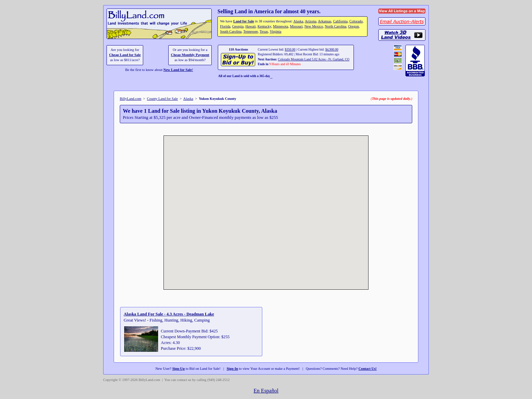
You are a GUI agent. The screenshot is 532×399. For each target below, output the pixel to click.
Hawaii (250, 26)
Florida (225, 26)
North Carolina (336, 26)
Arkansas (325, 21)
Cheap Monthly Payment (190, 55)
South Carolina (231, 31)
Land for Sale (243, 21)
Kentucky (264, 26)
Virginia (275, 31)
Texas (264, 31)
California (340, 21)
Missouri (296, 26)
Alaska (298, 21)
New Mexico (314, 26)
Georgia (238, 26)
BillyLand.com (131, 99)
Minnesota (281, 26)
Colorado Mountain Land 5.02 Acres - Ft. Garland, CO (314, 59)
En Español (266, 391)
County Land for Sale (162, 99)
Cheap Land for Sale (125, 55)
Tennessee (251, 31)
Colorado (356, 21)
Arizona (310, 21)
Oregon (354, 26)
